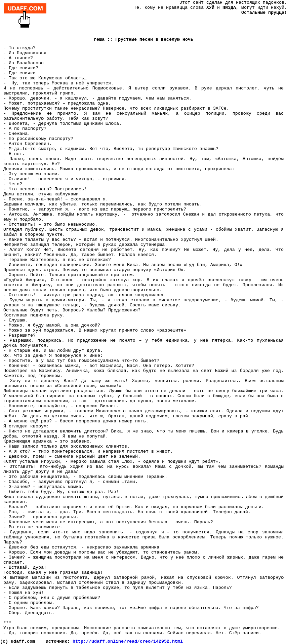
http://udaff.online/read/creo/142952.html (128, 641)
